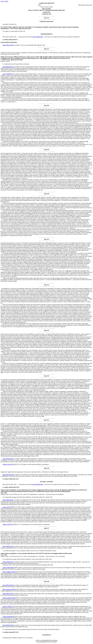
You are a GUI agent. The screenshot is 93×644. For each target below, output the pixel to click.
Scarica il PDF (4, 1)
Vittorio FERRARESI (8, 568)
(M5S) (16, 568)
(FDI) (17, 572)
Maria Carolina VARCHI (9, 572)
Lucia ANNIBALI (7, 74)
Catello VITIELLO (8, 606)
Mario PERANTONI (38, 37)
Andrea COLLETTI (8, 464)
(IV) (14, 74)
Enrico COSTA (7, 507)
